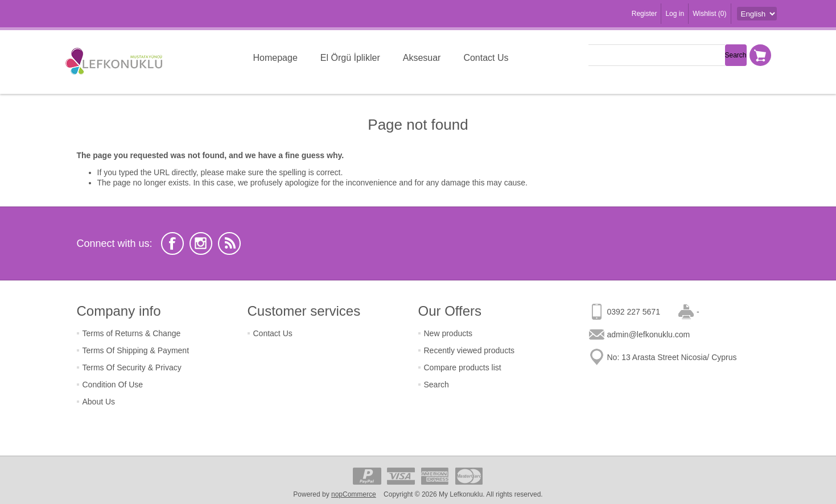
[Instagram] (201, 243)
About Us (99, 402)
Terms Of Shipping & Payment (136, 350)
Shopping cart (760, 55)
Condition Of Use (113, 385)
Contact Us (273, 333)
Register (644, 14)
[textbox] (657, 55)
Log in (675, 14)
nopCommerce (354, 494)
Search (436, 385)
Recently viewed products (470, 350)
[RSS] (229, 243)
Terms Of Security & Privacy (132, 367)
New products (448, 333)
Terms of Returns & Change (132, 333)
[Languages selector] (757, 14)
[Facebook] (172, 243)
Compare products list (463, 367)
